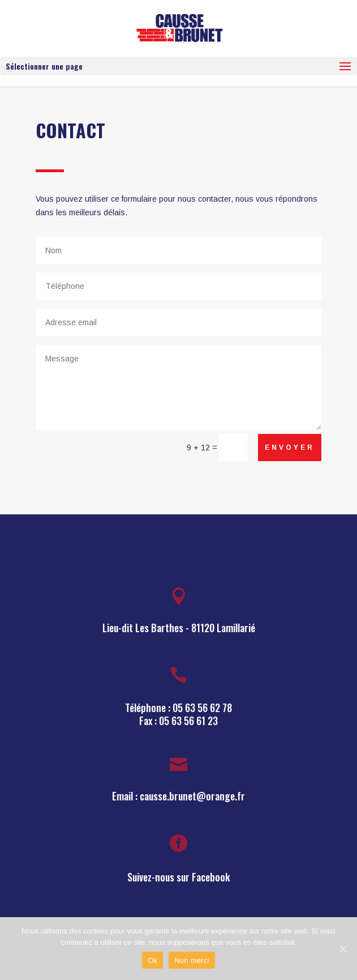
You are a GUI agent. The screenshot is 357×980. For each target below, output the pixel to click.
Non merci (192, 960)
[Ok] (343, 949)
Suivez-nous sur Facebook (179, 877)
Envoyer (290, 448)
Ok (152, 960)
